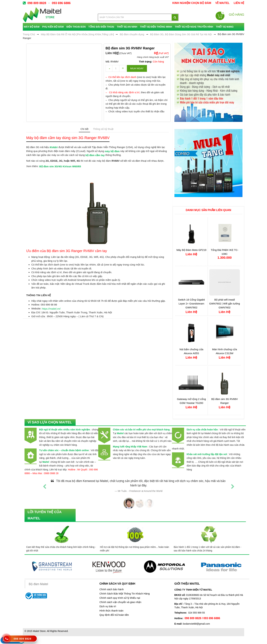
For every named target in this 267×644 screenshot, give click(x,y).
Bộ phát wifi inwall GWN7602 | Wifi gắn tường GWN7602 (225, 304)
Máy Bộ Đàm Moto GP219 (191, 250)
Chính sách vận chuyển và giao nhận (120, 602)
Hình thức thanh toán (111, 611)
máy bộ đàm (112, 151)
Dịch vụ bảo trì (108, 606)
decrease (109, 68)
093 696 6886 (61, 3)
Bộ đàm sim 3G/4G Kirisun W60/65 (60, 166)
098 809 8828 (37, 3)
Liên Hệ (239, 3)
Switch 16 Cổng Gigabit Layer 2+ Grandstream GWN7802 (191, 304)
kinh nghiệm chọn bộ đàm (192, 3)
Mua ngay (137, 68)
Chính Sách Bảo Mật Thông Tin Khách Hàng (125, 594)
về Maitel (222, 3)
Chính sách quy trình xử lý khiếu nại (120, 598)
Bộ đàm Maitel (38, 584)
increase (123, 68)
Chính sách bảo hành (112, 589)
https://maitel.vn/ (51, 309)
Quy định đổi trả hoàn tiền (114, 615)
